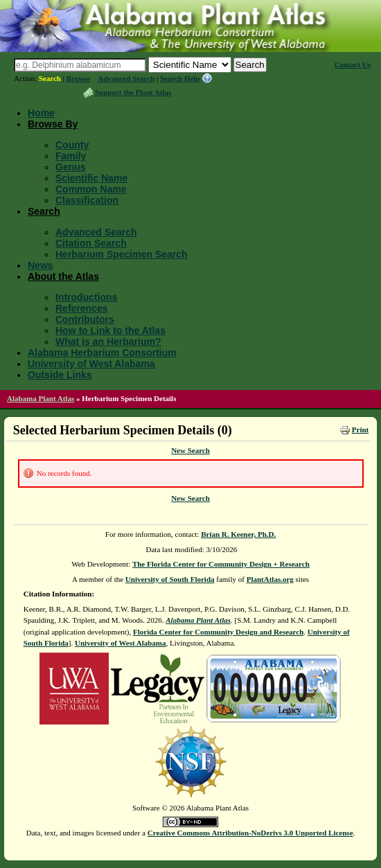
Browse (79, 78)
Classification (87, 200)
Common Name (91, 189)
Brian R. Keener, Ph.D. (238, 534)
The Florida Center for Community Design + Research (221, 564)
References (82, 308)
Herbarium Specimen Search (122, 254)
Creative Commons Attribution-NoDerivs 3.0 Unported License (250, 833)
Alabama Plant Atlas (41, 398)
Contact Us (353, 64)
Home (41, 113)
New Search (190, 450)
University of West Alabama (91, 364)
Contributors (85, 319)
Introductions (86, 297)
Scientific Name (91, 178)
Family (71, 156)
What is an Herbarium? (108, 342)
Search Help (180, 78)
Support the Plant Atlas (133, 92)
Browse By (53, 124)
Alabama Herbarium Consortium (102, 353)
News (41, 265)
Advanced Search (126, 78)
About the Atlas (63, 276)
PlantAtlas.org (270, 579)
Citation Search (91, 243)
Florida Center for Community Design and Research (218, 632)
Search (50, 78)
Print (360, 429)
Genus (71, 167)
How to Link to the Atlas (110, 330)
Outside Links (60, 375)
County (72, 145)
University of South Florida (170, 579)
